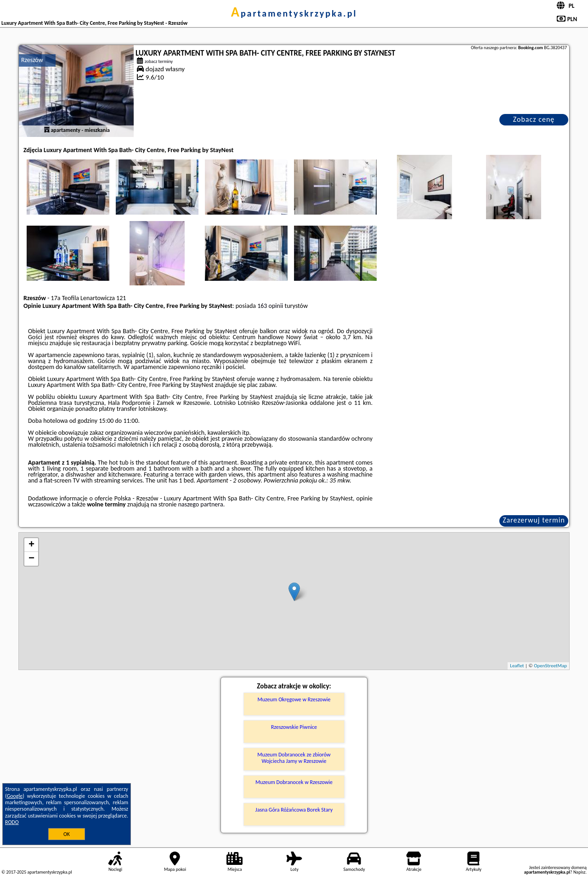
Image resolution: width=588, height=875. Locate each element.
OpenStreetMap (550, 666)
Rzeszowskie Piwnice (294, 727)
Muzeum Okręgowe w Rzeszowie (294, 699)
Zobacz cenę (534, 119)
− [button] (31, 559)
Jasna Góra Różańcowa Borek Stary (294, 810)
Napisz (580, 872)
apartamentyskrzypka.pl (294, 13)
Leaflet (517, 666)
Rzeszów (32, 60)
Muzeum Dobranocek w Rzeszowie (294, 782)
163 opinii (270, 306)
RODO (12, 822)
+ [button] (31, 545)
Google (15, 796)
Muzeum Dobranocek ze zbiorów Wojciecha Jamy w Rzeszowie (294, 758)
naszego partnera (201, 504)
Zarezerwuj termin (534, 520)
